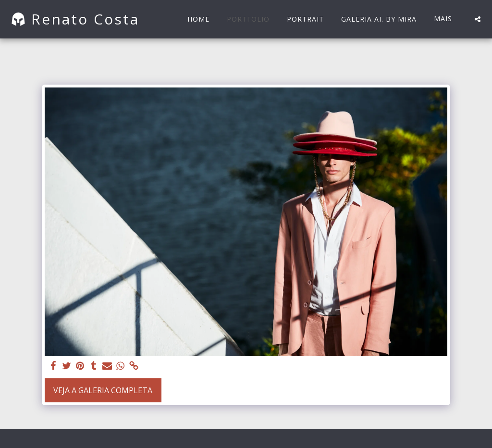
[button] (478, 19)
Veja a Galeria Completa (103, 390)
